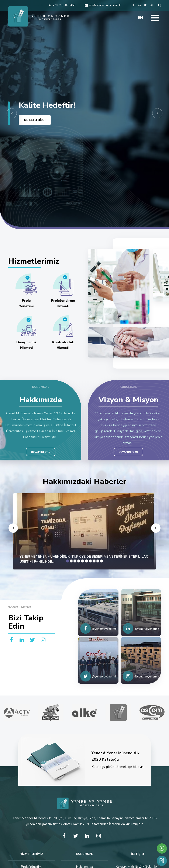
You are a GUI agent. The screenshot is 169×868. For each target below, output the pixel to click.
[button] (12, 113)
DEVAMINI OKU (41, 452)
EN (140, 18)
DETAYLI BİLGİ (35, 120)
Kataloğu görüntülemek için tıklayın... (85, 761)
